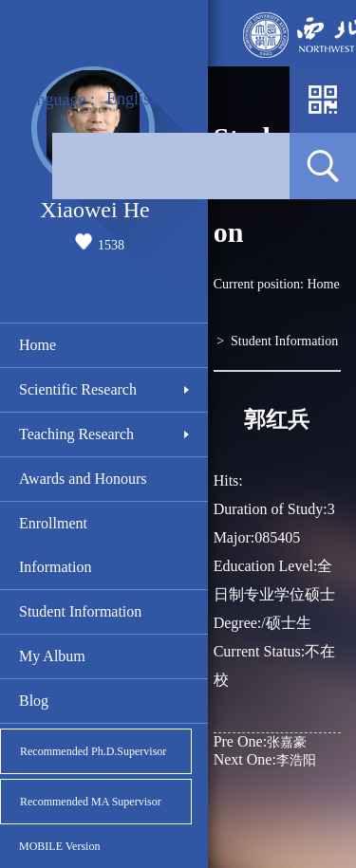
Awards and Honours (83, 479)
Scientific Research (78, 389)
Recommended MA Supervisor (91, 802)
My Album (52, 656)
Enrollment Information (55, 545)
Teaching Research (76, 434)
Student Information (80, 611)
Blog (34, 701)
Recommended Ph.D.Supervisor (93, 751)
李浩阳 (265, 759)
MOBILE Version (59, 846)
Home (37, 345)
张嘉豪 (260, 741)
